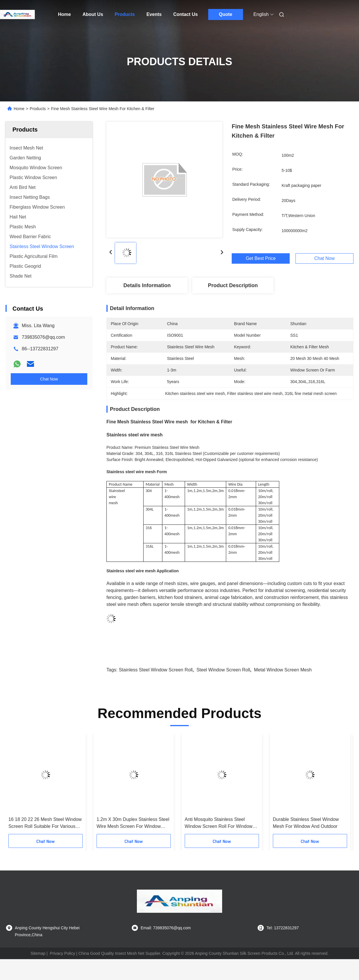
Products (125, 14)
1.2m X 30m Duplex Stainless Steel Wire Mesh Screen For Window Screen (133, 823)
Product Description (233, 285)
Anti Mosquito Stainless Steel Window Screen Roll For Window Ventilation (219, 823)
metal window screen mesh (283, 670)
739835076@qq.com (43, 337)
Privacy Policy (62, 953)
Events (154, 14)
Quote (226, 14)
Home (64, 14)
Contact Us (185, 14)
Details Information (147, 285)
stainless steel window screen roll (156, 670)
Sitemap (38, 953)
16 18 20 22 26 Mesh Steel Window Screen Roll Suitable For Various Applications (45, 823)
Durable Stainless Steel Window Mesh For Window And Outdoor (306, 823)
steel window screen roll (223, 670)
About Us (93, 14)
